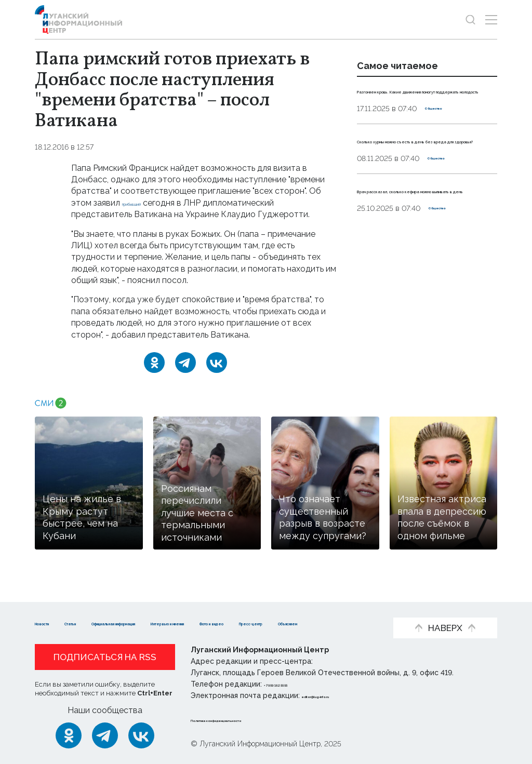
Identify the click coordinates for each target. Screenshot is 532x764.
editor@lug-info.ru (337, 695)
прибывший (145, 203)
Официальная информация (191, 606)
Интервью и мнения (308, 606)
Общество (444, 131)
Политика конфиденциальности (254, 719)
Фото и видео (65, 622)
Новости (53, 606)
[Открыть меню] (491, 19)
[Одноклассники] (154, 363)
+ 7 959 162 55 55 (293, 684)
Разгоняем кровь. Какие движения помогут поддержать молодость (411, 102)
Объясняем (208, 622)
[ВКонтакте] (217, 363)
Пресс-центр (139, 622)
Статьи (102, 606)
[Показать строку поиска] (470, 19)
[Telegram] (185, 363)
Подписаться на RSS (105, 657)
